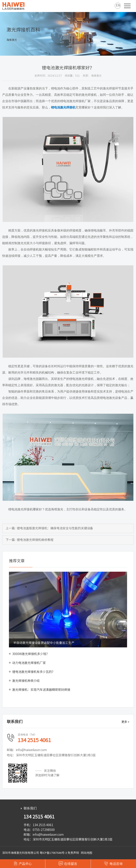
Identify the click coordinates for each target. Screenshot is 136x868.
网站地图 (87, 853)
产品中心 (23, 863)
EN (118, 5)
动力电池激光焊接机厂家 (29, 663)
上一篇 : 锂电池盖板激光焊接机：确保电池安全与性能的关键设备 (49, 528)
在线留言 (68, 863)
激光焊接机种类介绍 (26, 681)
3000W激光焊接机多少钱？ (31, 654)
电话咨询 (113, 863)
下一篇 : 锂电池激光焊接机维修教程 (30, 540)
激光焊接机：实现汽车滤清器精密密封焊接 (41, 690)
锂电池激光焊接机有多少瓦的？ (34, 672)
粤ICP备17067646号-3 (53, 853)
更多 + (125, 722)
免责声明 (73, 853)
